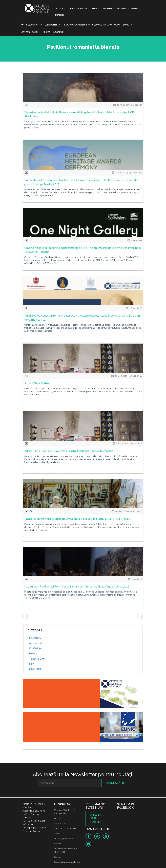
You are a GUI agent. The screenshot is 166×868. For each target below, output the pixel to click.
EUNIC (126, 25)
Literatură (35, 638)
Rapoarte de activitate (65, 829)
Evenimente (51, 25)
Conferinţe (35, 648)
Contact (135, 8)
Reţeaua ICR (33, 25)
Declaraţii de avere (63, 839)
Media (94, 8)
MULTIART (35, 669)
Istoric (57, 834)
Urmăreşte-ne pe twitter (98, 818)
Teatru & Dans (37, 659)
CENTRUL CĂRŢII (30, 32)
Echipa (58, 818)
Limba (59, 8)
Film (32, 664)
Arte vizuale (36, 643)
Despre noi (82, 8)
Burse (47, 32)
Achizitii (58, 844)
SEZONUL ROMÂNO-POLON (106, 25)
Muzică (33, 654)
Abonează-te (115, 783)
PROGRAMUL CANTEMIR (75, 25)
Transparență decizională (114, 8)
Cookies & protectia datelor (67, 862)
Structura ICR (61, 823)
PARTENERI (60, 15)
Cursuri (71, 8)
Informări (59, 32)
